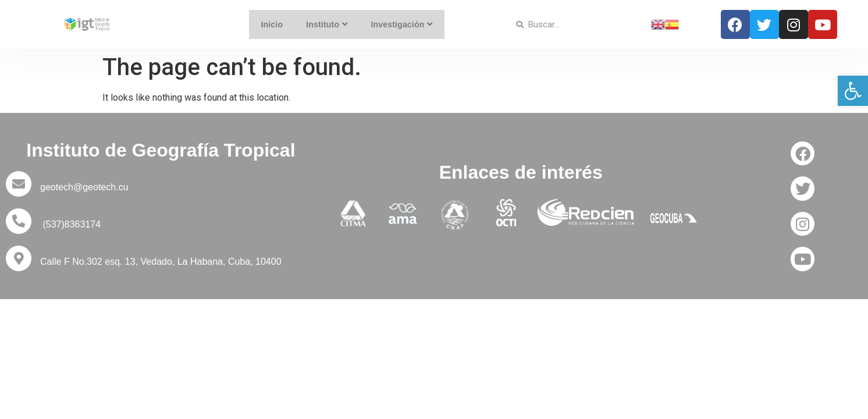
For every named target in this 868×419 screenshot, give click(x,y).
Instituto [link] (327, 24)
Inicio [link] (272, 24)
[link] (853, 91)
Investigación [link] (403, 24)
